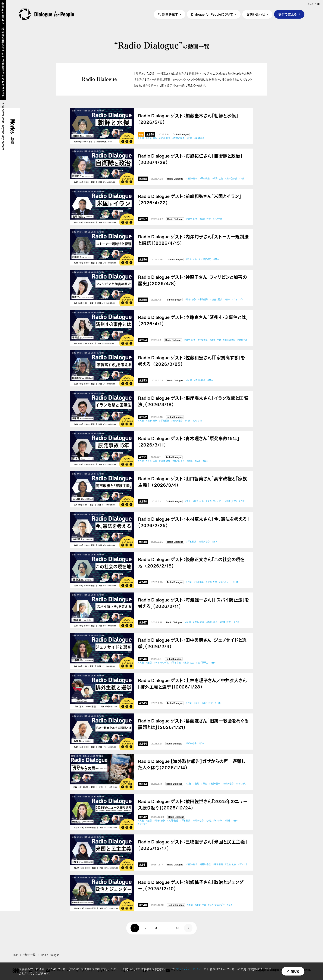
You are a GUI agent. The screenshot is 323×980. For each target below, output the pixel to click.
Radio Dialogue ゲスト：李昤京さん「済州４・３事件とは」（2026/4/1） (193, 321)
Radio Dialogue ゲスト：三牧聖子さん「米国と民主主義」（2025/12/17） (193, 845)
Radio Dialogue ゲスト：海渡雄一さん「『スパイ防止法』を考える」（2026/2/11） (194, 603)
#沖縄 (227, 821)
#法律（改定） (231, 179)
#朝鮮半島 (199, 138)
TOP (15, 955)
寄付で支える (288, 14)
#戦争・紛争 (151, 138)
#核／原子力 (178, 461)
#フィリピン (238, 300)
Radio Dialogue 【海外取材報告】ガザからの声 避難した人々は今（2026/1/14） (192, 765)
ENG (311, 4)
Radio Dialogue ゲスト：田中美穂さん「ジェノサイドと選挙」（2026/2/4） (192, 643)
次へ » (188, 928)
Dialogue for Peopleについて (212, 14)
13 (178, 928)
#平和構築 (205, 179)
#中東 (187, 421)
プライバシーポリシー (190, 969)
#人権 (189, 380)
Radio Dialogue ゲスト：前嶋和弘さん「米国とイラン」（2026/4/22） (190, 200)
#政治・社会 (165, 138)
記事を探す (170, 14)
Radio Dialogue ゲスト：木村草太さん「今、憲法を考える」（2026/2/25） (194, 522)
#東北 (190, 461)
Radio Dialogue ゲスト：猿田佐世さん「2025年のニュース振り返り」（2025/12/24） (193, 805)
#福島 (197, 461)
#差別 (141, 138)
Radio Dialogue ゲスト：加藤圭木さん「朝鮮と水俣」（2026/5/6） (188, 119)
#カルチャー (225, 582)
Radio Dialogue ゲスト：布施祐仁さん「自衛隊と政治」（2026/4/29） (190, 159)
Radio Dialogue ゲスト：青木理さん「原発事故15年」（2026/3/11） (189, 442)
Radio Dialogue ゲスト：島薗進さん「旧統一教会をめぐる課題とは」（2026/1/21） (193, 724)
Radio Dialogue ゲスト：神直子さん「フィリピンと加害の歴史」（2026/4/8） (192, 280)
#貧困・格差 (173, 821)
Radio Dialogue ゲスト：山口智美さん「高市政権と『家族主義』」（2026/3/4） (192, 482)
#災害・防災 (151, 461)
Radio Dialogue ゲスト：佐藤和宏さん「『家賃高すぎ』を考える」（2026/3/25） (192, 361)
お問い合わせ (256, 14)
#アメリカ (217, 219)
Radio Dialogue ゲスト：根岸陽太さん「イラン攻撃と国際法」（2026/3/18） (193, 401)
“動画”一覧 (29, 955)
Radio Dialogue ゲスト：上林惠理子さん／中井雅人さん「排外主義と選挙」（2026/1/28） (192, 684)
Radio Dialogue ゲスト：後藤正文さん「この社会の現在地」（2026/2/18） (191, 563)
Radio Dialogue (181, 135)
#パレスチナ (241, 784)
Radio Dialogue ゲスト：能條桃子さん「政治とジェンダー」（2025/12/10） (191, 886)
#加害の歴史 (178, 138)
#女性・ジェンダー (214, 501)
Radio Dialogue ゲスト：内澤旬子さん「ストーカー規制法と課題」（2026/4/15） (193, 240)
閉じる (295, 971)
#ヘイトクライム (161, 663)
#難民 (204, 784)
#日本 (189, 138)
